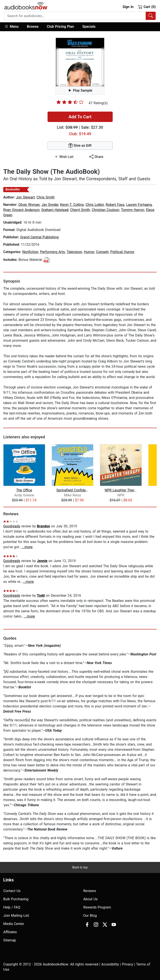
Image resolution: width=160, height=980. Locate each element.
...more (27, 547)
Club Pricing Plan (60, 27)
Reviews (90, 891)
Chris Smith (45, 197)
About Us (91, 899)
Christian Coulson (106, 210)
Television (74, 252)
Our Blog (90, 916)
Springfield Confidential (72, 490)
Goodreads (12, 526)
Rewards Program (97, 907)
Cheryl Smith (80, 210)
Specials (89, 27)
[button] (14, 27)
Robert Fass (115, 205)
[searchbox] (75, 16)
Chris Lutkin (95, 205)
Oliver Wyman (29, 205)
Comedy (102, 252)
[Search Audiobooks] (151, 16)
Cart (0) (147, 7)
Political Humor (122, 252)
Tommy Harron (133, 210)
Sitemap (10, 940)
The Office (24, 490)
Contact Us (12, 891)
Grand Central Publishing (40, 237)
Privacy (128, 964)
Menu (11, 26)
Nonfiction (30, 252)
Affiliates (10, 932)
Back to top (80, 867)
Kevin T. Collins (72, 205)
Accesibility (110, 964)
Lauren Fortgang (139, 205)
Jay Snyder (50, 205)
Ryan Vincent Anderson (21, 210)
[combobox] (80, 16)
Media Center (14, 924)
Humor (89, 252)
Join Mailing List (16, 916)
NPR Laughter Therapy (121, 490)
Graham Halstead (55, 210)
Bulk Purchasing (16, 899)
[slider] (70, 102)
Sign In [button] (128, 7)
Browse (33, 27)
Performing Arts (53, 252)
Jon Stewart (25, 197)
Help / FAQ (12, 907)
